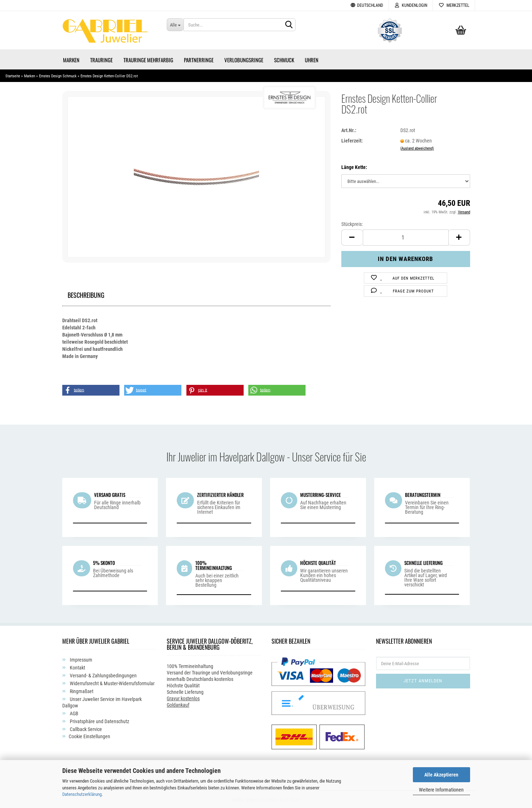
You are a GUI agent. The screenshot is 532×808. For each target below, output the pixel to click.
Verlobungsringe (244, 59)
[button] (91, 390)
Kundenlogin (411, 5)
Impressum (80, 659)
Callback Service (85, 729)
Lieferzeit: (352, 140)
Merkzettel (454, 5)
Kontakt (77, 667)
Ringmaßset (81, 691)
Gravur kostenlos (183, 698)
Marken (71, 59)
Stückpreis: (352, 223)
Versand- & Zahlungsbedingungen (103, 675)
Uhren (312, 59)
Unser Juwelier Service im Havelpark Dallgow (102, 702)
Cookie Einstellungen (89, 736)
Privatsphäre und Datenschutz (99, 721)
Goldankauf (178, 704)
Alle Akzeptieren (441, 775)
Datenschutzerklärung (82, 794)
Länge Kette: (354, 167)
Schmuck (284, 59)
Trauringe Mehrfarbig (148, 59)
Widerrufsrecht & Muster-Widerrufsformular (112, 683)
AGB (74, 713)
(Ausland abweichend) (417, 148)
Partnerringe (199, 59)
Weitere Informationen (441, 790)
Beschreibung (86, 293)
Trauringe (101, 59)
